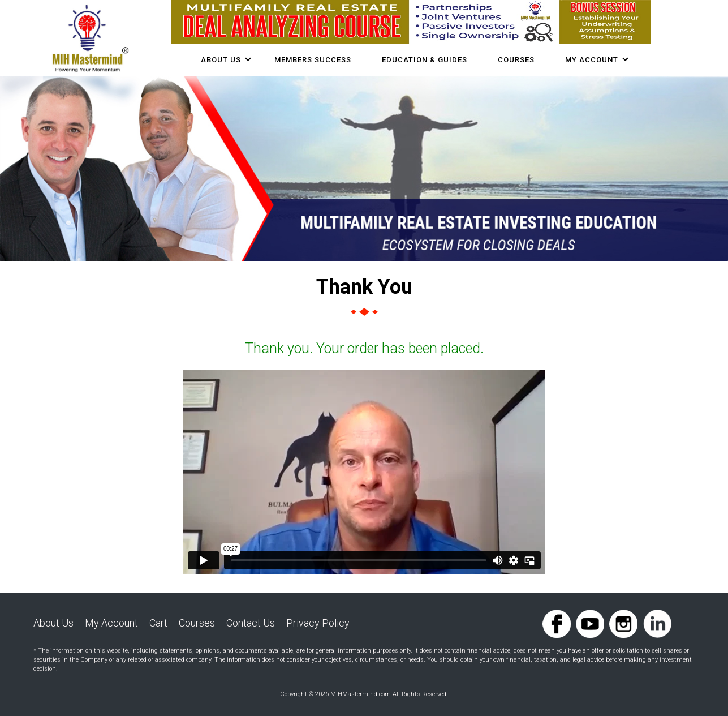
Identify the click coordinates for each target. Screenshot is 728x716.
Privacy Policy (318, 623)
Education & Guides (425, 60)
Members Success (313, 60)
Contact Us (251, 623)
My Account (592, 60)
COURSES (516, 60)
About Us (221, 60)
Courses (197, 623)
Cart (158, 623)
